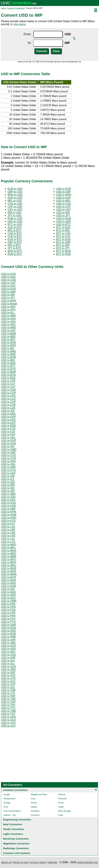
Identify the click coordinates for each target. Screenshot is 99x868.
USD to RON (9, 628)
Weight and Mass (39, 794)
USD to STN (8, 678)
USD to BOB (8, 357)
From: (27, 34)
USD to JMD (8, 494)
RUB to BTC (15, 254)
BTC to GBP (63, 242)
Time (6, 807)
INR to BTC (14, 245)
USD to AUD (64, 198)
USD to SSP (8, 672)
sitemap (53, 862)
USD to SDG (8, 649)
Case (61, 815)
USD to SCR (8, 646)
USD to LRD (8, 536)
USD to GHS (8, 443)
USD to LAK (8, 527)
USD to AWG (9, 327)
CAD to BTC (15, 233)
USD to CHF (64, 207)
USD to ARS (8, 324)
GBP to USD (15, 192)
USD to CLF (8, 384)
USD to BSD (8, 363)
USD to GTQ (8, 455)
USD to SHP (8, 657)
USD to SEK (8, 652)
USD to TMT (8, 696)
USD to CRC (8, 396)
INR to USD (14, 212)
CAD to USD (15, 204)
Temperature (9, 799)
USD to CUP (8, 402)
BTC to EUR (63, 239)
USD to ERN (8, 426)
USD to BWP (9, 372)
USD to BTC (63, 224)
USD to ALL (8, 313)
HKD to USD (15, 221)
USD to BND (8, 354)
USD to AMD (8, 316)
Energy (7, 803)
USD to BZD (8, 378)
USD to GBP (64, 192)
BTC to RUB (63, 254)
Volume (62, 794)
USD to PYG (8, 622)
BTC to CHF (63, 236)
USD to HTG (8, 470)
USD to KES (8, 500)
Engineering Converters (17, 820)
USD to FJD (8, 432)
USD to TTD (8, 708)
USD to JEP (8, 491)
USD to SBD (8, 643)
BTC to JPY (63, 248)
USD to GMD (9, 449)
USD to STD (8, 675)
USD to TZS (8, 714)
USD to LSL (8, 539)
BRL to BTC (15, 230)
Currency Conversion (16, 8)
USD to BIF (8, 348)
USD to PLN (8, 619)
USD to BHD (8, 345)
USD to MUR (9, 568)
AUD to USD (15, 198)
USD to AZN (8, 330)
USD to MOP (9, 562)
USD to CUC (8, 399)
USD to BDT (8, 339)
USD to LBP (8, 530)
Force (61, 803)
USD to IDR (8, 476)
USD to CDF (8, 381)
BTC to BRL (63, 230)
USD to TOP (8, 702)
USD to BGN (8, 342)
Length (7, 794)
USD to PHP (8, 613)
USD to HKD (64, 221)
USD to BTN (8, 369)
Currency (35, 815)
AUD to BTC (15, 227)
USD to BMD (9, 351)
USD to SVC (8, 681)
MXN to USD (15, 195)
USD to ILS (8, 479)
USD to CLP (8, 387)
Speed (34, 807)
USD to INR (63, 212)
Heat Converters (13, 824)
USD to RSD (8, 631)
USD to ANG (8, 319)
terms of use (21, 862)
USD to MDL (8, 547)
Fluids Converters (14, 829)
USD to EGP (8, 423)
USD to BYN (8, 375)
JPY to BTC (14, 248)
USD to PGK (8, 610)
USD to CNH (8, 390)
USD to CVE (8, 405)
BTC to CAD (63, 233)
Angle (61, 807)
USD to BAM (8, 333)
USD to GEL (8, 437)
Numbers (35, 811)
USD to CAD (64, 204)
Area (33, 799)
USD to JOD (8, 497)
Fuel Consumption (12, 811)
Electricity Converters (16, 839)
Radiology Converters (16, 848)
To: (29, 43)
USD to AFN (8, 310)
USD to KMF (8, 509)
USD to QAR (8, 625)
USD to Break (9, 304)
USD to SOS (8, 666)
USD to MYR (9, 577)
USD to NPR (8, 595)
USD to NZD (8, 598)
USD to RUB (64, 218)
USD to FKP (8, 434)
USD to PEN (8, 607)
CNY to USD (15, 210)
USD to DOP (8, 417)
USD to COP (8, 393)
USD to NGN (9, 586)
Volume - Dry (10, 815)
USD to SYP (8, 684)
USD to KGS (8, 503)
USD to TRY (8, 705)
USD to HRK (8, 467)
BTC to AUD (63, 227)
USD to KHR (8, 506)
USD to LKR (8, 533)
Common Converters (15, 790)
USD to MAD (9, 545)
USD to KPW (9, 512)
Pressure (62, 799)
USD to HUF (8, 473)
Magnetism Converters (16, 843)
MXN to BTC (15, 251)
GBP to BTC (15, 242)
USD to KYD (8, 521)
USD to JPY (63, 215)
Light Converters (13, 834)
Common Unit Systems (17, 853)
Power (34, 803)
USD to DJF (8, 411)
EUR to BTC (15, 239)
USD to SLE (8, 660)
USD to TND (8, 699)
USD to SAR (8, 640)
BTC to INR (63, 245)
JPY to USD (15, 215)
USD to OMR (9, 601)
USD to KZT (8, 524)
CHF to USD (15, 207)
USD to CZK (8, 408)
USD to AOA (8, 322)
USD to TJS (8, 693)
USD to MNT (8, 559)
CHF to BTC (15, 236)
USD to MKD (9, 553)
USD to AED (8, 307)
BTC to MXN (64, 251)
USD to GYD (8, 458)
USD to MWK (9, 574)
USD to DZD (8, 420)
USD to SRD (8, 669)
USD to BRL (63, 201)
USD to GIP (8, 446)
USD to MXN (64, 195)
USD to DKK (8, 414)
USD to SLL (8, 663)
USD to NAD (8, 583)
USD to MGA (9, 550)
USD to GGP (9, 440)
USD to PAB (8, 604)
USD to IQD (8, 482)
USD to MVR (9, 571)
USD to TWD (9, 711)
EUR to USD (15, 189)
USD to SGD (8, 655)
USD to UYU (8, 723)
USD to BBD (8, 336)
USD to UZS (8, 726)
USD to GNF (8, 452)
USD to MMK (9, 556)
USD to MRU (9, 565)
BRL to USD (15, 201)
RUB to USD (15, 218)
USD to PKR (8, 616)
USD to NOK (8, 592)
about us (6, 862)
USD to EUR (64, 189)
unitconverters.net (87, 862)
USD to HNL (8, 464)
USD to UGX (8, 720)
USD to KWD (9, 518)
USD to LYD (8, 542)
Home (3, 8)
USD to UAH (8, 717)
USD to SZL (8, 687)
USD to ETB (8, 429)
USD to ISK (8, 488)
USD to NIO (8, 589)
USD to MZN (8, 580)
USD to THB (8, 690)
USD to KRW (9, 515)
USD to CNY (64, 210)
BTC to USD (15, 224)
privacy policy (38, 862)
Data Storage (64, 811)
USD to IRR (8, 485)
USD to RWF (9, 637)
